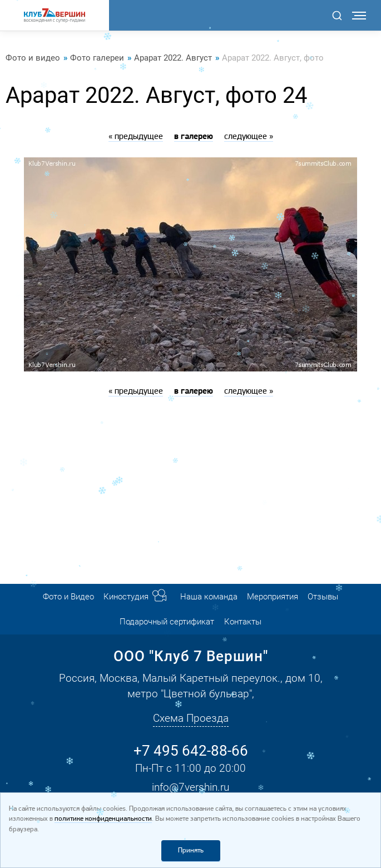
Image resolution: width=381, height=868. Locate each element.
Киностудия (126, 597)
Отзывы (323, 597)
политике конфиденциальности (103, 819)
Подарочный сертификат (167, 622)
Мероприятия (273, 597)
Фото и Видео (68, 597)
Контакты (243, 622)
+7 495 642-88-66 (191, 751)
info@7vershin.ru (190, 787)
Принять (191, 850)
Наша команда (209, 597)
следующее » (249, 137)
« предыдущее (136, 137)
